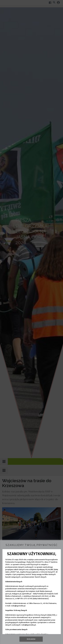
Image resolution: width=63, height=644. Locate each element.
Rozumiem (31, 639)
